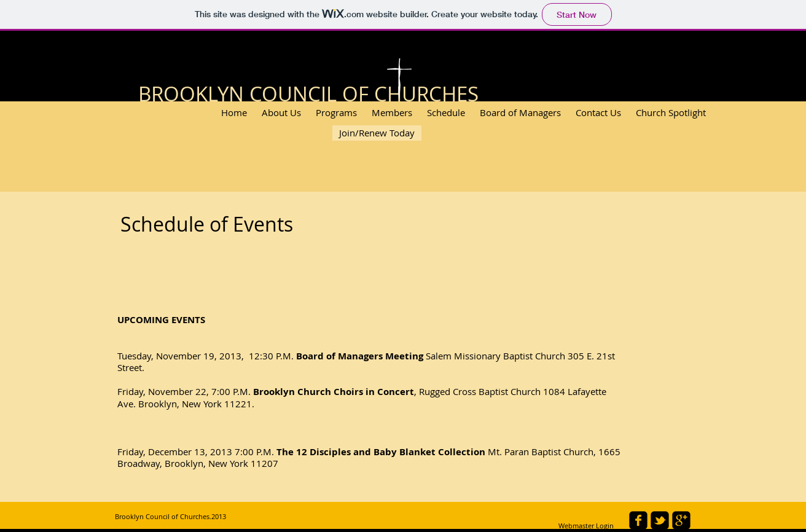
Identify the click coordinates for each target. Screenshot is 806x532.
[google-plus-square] (681, 520)
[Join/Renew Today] (377, 133)
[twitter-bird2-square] (660, 520)
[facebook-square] (638, 520)
